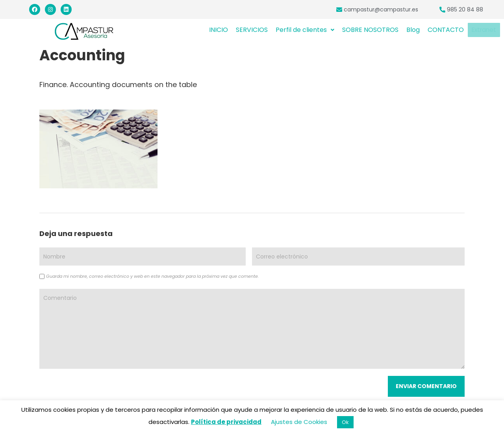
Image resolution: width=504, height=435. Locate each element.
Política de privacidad (226, 422)
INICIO (219, 30)
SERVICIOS (252, 30)
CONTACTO (446, 30)
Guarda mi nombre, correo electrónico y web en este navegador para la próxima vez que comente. (152, 276)
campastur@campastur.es (381, 9)
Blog (413, 30)
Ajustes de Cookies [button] (299, 422)
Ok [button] (345, 422)
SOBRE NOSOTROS (370, 30)
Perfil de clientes (305, 30)
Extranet (484, 30)
